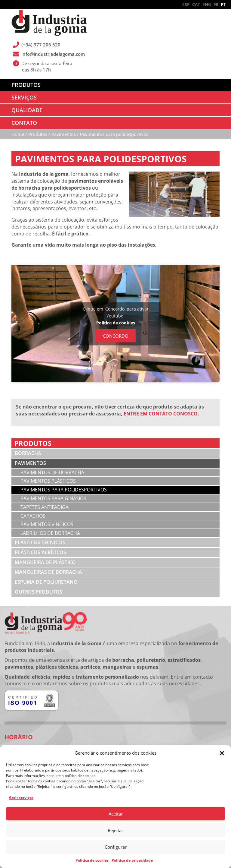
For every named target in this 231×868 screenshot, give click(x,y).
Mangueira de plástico (45, 562)
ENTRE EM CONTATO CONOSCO (161, 414)
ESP (186, 4)
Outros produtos (38, 592)
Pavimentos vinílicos (47, 524)
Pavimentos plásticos (48, 481)
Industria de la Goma (49, 24)
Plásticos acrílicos (40, 552)
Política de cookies (92, 860)
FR (216, 4)
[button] (222, 753)
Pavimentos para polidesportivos (64, 490)
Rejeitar (115, 830)
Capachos (33, 516)
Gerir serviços (21, 798)
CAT (196, 4)
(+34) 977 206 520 (41, 45)
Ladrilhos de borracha (50, 533)
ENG (207, 4)
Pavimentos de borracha (52, 472)
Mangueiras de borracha (48, 572)
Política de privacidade (132, 860)
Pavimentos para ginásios (53, 498)
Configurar (116, 847)
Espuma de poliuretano (46, 582)
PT (223, 4)
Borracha (28, 453)
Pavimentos (30, 463)
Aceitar (116, 814)
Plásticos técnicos (40, 542)
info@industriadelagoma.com (53, 54)
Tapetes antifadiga (45, 507)
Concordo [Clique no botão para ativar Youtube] (116, 336)
